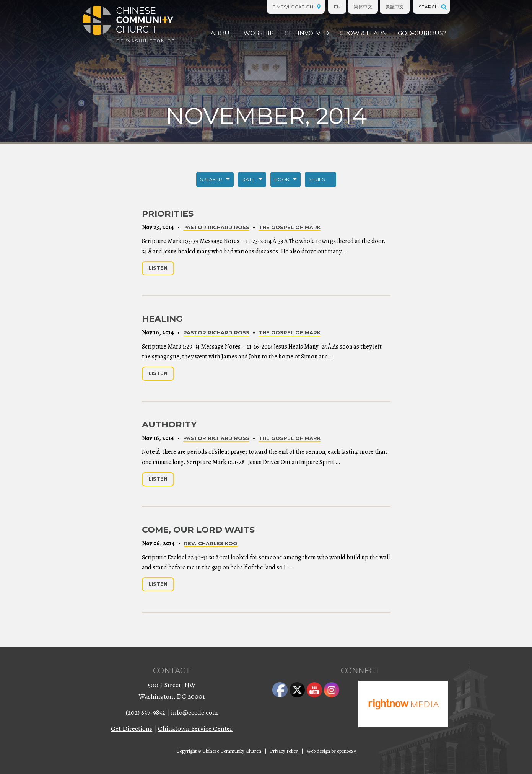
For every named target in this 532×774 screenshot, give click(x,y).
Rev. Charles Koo (211, 543)
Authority (169, 424)
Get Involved (307, 33)
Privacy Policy (284, 751)
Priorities (168, 213)
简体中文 (363, 7)
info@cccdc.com (194, 712)
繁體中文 (395, 7)
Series (317, 179)
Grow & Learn (363, 33)
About (222, 33)
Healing (162, 319)
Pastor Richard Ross (216, 227)
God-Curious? (422, 33)
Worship (259, 33)
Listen (158, 268)
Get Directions (132, 728)
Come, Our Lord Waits (198, 530)
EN (337, 7)
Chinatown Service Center (195, 728)
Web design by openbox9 (331, 751)
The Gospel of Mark (290, 227)
